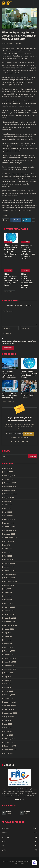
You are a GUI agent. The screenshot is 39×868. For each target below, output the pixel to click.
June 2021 (8, 680)
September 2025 (10, 494)
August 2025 (9, 498)
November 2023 (10, 574)
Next (12, 292)
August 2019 (9, 753)
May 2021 (8, 684)
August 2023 (9, 585)
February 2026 (10, 476)
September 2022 (10, 625)
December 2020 (10, 702)
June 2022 (8, 636)
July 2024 (8, 545)
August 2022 (9, 629)
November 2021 (10, 662)
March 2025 (9, 516)
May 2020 (8, 728)
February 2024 (10, 563)
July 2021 (7, 677)
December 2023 (10, 571)
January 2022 (9, 655)
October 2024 (9, 534)
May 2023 (8, 596)
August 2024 (9, 541)
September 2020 (11, 713)
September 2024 (11, 538)
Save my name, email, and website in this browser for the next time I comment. (19, 342)
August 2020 (9, 717)
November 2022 (10, 618)
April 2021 (8, 687)
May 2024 (8, 552)
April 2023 (8, 600)
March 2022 (9, 647)
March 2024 (9, 560)
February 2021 (9, 695)
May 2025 (8, 508)
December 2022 (10, 614)
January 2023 (9, 611)
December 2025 (10, 483)
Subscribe (29, 434)
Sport (3, 841)
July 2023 (8, 589)
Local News (8, 242)
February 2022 (10, 651)
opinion (4, 850)
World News (5, 837)
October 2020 (9, 709)
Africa (3, 846)
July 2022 (8, 633)
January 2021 (9, 699)
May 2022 (8, 640)
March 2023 (9, 603)
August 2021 (9, 673)
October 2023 (9, 578)
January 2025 (9, 523)
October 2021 (9, 666)
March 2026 (9, 472)
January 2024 (9, 567)
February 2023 (10, 607)
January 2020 (9, 742)
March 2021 (8, 691)
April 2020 (8, 731)
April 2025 (8, 512)
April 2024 (8, 556)
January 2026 (9, 479)
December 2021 (10, 658)
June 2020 (8, 724)
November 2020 (10, 706)
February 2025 (10, 519)
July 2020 (8, 720)
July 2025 (8, 501)
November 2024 (10, 530)
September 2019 (10, 750)
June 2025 (8, 505)
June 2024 (8, 549)
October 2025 (9, 490)
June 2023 (8, 593)
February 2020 (10, 739)
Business (4, 833)
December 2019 (10, 746)
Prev (6, 292)
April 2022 (8, 644)
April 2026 (8, 468)
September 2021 (10, 669)
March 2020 (9, 735)
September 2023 (10, 582)
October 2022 (9, 622)
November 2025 (10, 487)
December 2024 (10, 527)
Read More (20, 799)
